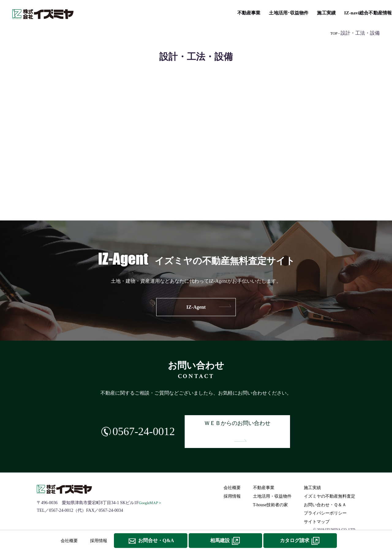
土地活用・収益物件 (273, 482)
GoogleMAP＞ (151, 488)
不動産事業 (100, 13)
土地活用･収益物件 (138, 13)
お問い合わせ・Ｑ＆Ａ (325, 490)
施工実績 (175, 13)
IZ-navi (196, 187)
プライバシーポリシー (326, 498)
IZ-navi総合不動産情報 (215, 13)
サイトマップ (317, 507)
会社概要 (232, 473)
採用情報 (232, 482)
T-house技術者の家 (265, 13)
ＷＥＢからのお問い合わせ (241, 424)
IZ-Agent (196, 307)
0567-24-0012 (139, 424)
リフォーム (303, 13)
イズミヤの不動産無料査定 (349, 13)
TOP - (335, 33)
